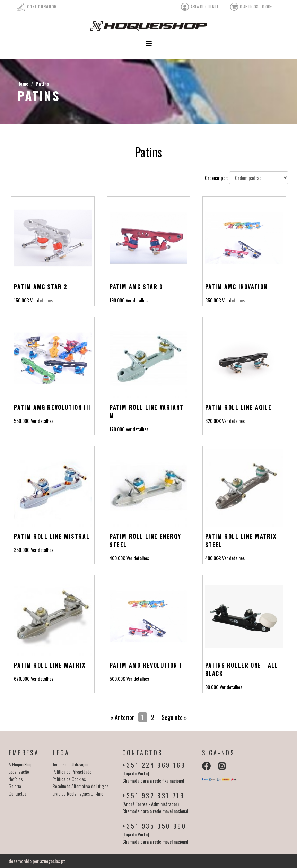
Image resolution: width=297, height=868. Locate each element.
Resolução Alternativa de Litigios (81, 786)
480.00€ (213, 558)
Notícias (16, 779)
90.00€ (212, 687)
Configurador (42, 6)
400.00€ (117, 558)
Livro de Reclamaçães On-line (78, 793)
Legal (63, 753)
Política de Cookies (69, 779)
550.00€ (22, 421)
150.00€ (21, 300)
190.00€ (117, 300)
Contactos (18, 793)
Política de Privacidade (72, 771)
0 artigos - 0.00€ (256, 6)
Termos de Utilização (71, 764)
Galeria (15, 786)
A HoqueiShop (21, 764)
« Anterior (122, 717)
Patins (42, 83)
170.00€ (117, 429)
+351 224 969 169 (154, 765)
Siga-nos (219, 753)
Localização (19, 771)
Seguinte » (174, 717)
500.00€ (117, 679)
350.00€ (213, 300)
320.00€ (213, 421)
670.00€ (22, 679)
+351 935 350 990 (154, 826)
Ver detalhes (41, 300)
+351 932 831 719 (154, 796)
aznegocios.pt (53, 861)
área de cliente (205, 6)
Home (23, 83)
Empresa (24, 753)
